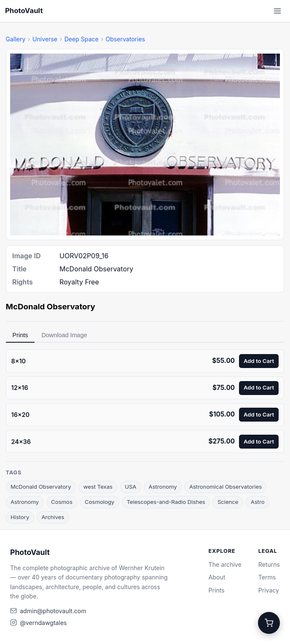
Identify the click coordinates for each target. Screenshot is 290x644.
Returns (269, 564)
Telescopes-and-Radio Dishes (166, 502)
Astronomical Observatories (226, 487)
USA (130, 487)
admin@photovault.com (53, 611)
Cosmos (62, 502)
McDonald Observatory (41, 487)
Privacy (269, 590)
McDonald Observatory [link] (51, 307)
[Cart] (269, 623)
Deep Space (82, 39)
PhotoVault (24, 11)
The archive (225, 564)
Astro (258, 502)
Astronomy (163, 487)
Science (228, 502)
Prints (20, 335)
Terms (267, 577)
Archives (53, 517)
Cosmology (99, 502)
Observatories (125, 39)
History (20, 517)
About (217, 577)
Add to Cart (259, 361)
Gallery (16, 39)
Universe (45, 39)
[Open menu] (277, 11)
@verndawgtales (43, 623)
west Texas (98, 487)
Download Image (64, 335)
